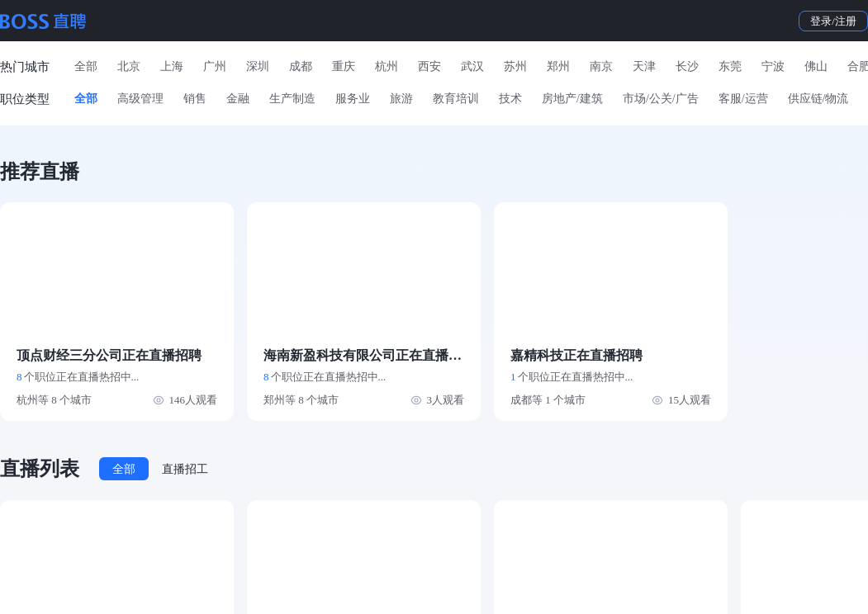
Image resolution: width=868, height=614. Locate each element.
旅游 (401, 99)
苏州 (515, 66)
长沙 (687, 66)
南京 (601, 66)
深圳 (258, 66)
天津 (644, 66)
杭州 (387, 66)
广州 (215, 66)
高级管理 (140, 99)
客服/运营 (743, 99)
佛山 (816, 66)
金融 (238, 99)
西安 (429, 66)
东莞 (730, 66)
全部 (86, 66)
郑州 (558, 66)
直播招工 (185, 469)
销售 (195, 99)
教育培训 (456, 99)
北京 (129, 66)
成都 (301, 66)
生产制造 (292, 99)
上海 (172, 66)
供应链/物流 (818, 99)
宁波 (773, 66)
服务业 (353, 99)
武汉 (472, 66)
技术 (510, 99)
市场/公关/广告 (661, 99)
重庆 (344, 66)
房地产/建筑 (572, 99)
